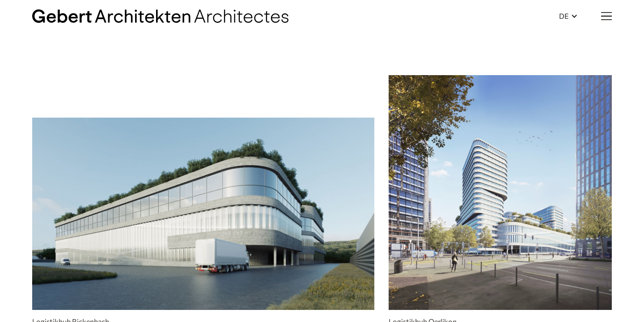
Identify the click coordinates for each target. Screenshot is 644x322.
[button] (568, 16)
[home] (160, 16)
